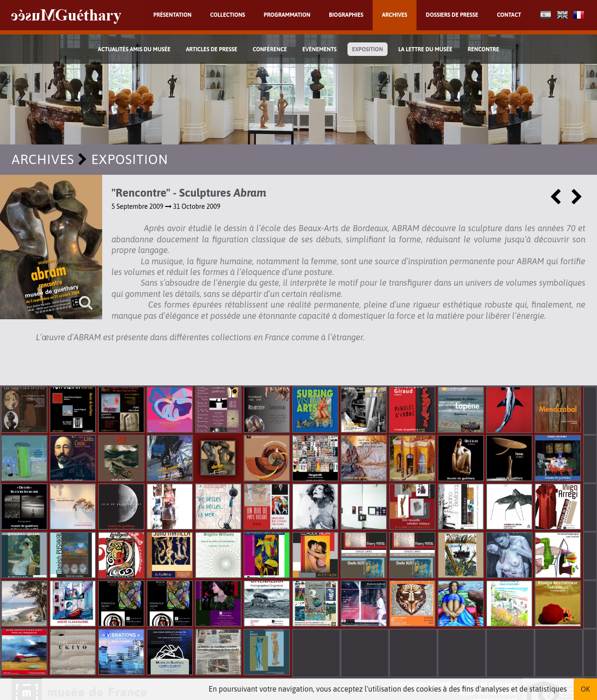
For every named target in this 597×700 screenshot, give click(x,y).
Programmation (287, 15)
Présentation (173, 15)
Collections (228, 15)
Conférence (270, 49)
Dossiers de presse (452, 15)
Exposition (368, 49)
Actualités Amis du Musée (134, 49)
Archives (395, 15)
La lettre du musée (425, 49)
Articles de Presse (211, 49)
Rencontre (484, 49)
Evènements (319, 49)
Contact (509, 15)
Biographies (346, 15)
